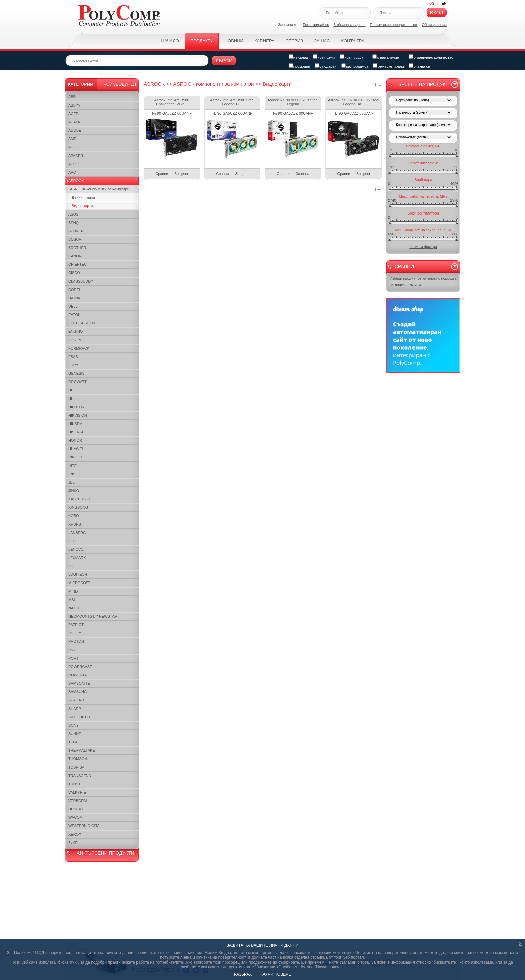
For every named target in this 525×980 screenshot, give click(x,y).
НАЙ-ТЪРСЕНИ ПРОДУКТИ (104, 853)
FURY (73, 365)
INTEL (73, 466)
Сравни (162, 174)
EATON (74, 315)
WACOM (76, 817)
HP (71, 390)
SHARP (75, 709)
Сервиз (294, 41)
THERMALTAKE (82, 750)
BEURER (76, 231)
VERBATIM (78, 801)
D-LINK (74, 298)
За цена (181, 174)
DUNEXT (76, 809)
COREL (75, 290)
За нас (322, 41)
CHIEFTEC (78, 264)
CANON (75, 256)
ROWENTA (78, 675)
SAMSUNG (78, 692)
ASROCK (76, 181)
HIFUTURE (78, 407)
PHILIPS (75, 633)
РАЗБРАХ (243, 974)
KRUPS (75, 524)
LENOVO (76, 549)
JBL (71, 482)
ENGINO (76, 331)
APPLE (74, 164)
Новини (234, 41)
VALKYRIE (77, 792)
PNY (72, 650)
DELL (73, 306)
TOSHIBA (76, 767)
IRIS (72, 474)
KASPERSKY (80, 499)
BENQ (73, 223)
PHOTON (76, 641)
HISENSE (76, 432)
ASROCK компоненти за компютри (100, 189)
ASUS (73, 214)
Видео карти (82, 206)
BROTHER (77, 248)
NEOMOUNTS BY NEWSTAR (93, 616)
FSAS (73, 357)
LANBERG (77, 533)
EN (444, 3)
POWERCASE (80, 667)
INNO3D (75, 457)
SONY (73, 725)
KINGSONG (78, 507)
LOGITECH (78, 574)
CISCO (74, 273)
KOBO (74, 516)
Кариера (264, 41)
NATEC (74, 608)
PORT (73, 658)
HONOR (75, 440)
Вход (437, 13)
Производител (118, 84)
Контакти (352, 41)
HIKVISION (78, 415)
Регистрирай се (316, 25)
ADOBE (75, 130)
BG (432, 3)
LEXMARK (77, 558)
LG (71, 566)
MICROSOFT (79, 583)
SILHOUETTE (80, 717)
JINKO (74, 491)
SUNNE (75, 734)
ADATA (74, 122)
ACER (73, 114)
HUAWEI (76, 449)
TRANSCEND (80, 776)
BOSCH (75, 239)
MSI (72, 600)
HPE (72, 399)
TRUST (74, 784)
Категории (81, 84)
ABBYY (74, 105)
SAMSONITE (79, 683)
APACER (76, 156)
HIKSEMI (76, 424)
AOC (72, 147)
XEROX (75, 834)
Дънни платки (83, 197)
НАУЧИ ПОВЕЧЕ (276, 974)
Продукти (202, 41)
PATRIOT (76, 625)
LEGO (73, 541)
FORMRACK (79, 348)
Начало (170, 41)
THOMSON (78, 759)
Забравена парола (350, 25)
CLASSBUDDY (81, 281)
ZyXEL (74, 843)
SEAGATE (77, 700)
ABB (72, 97)
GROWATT (78, 382)
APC (72, 172)
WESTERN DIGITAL (85, 826)
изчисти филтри (423, 247)
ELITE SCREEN (82, 323)
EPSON (75, 340)
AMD (72, 139)
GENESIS (77, 373)
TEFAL (74, 742)
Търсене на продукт (422, 84)
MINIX (73, 591)
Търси (224, 60)
